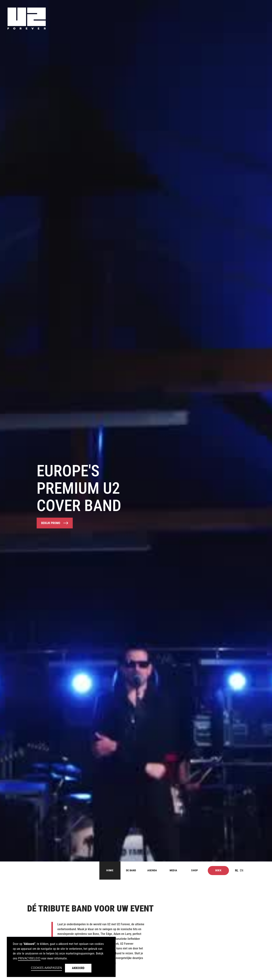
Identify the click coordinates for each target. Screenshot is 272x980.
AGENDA (152, 870)
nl (237, 870)
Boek (218, 870)
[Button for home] (37, 871)
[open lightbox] (55, 523)
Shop (194, 870)
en (242, 870)
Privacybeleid (29, 958)
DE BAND (131, 870)
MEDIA (173, 870)
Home (110, 870)
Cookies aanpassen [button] (46, 968)
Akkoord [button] (78, 968)
